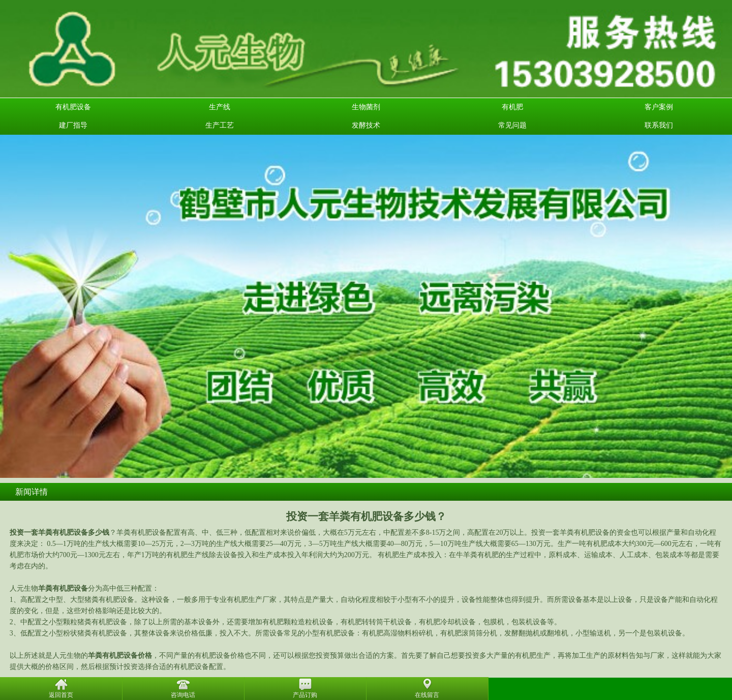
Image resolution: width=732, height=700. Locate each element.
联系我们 (659, 125)
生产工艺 (220, 125)
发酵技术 (366, 125)
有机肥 (512, 107)
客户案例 (659, 107)
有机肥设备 (73, 107)
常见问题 (512, 125)
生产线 (220, 107)
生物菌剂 (366, 107)
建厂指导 (73, 125)
